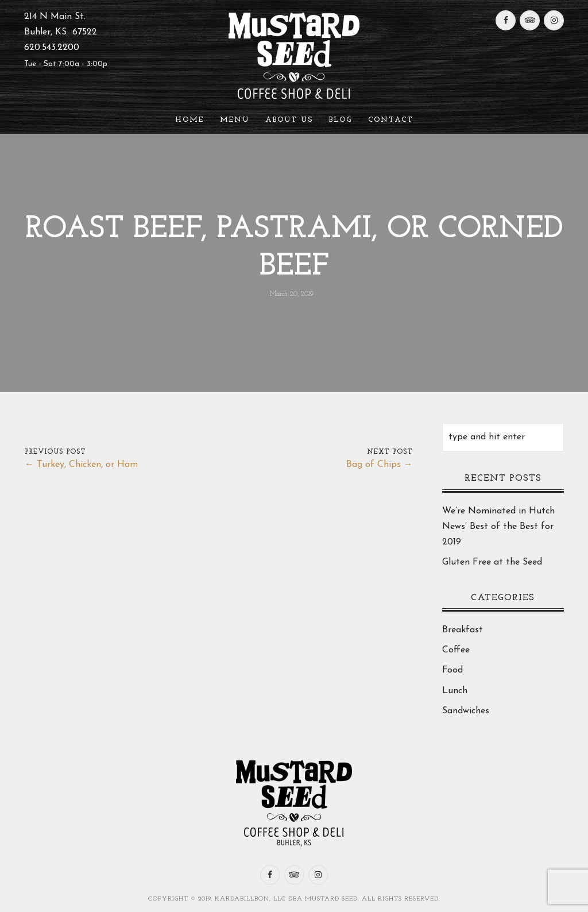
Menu (235, 120)
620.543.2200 (52, 48)
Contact (391, 120)
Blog (341, 120)
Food (452, 670)
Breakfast (463, 630)
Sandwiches (466, 711)
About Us (289, 120)
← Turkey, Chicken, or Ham (81, 465)
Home (189, 120)
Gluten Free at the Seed (492, 562)
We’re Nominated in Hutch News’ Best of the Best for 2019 (498, 527)
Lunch (455, 691)
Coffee (456, 650)
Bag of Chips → (380, 465)
